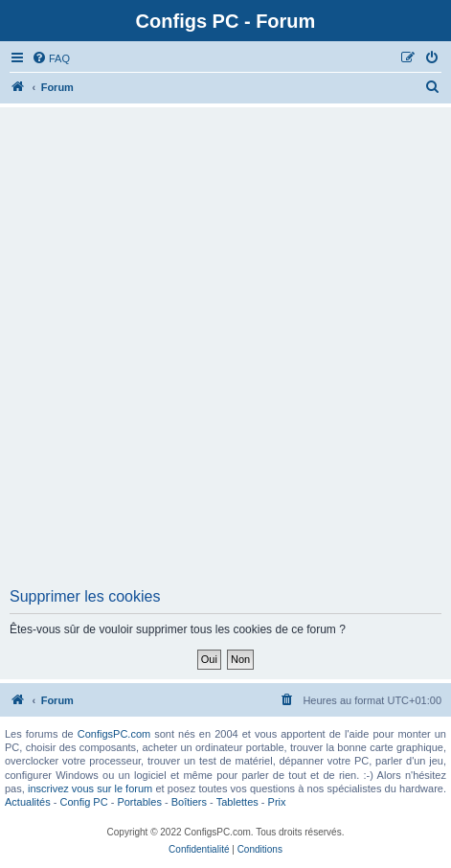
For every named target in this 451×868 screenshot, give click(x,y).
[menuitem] (51, 58)
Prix (277, 802)
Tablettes (237, 802)
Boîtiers (189, 802)
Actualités (28, 802)
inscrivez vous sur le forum (90, 788)
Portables (139, 802)
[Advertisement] (225, 353)
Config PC (83, 802)
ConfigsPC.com (114, 734)
